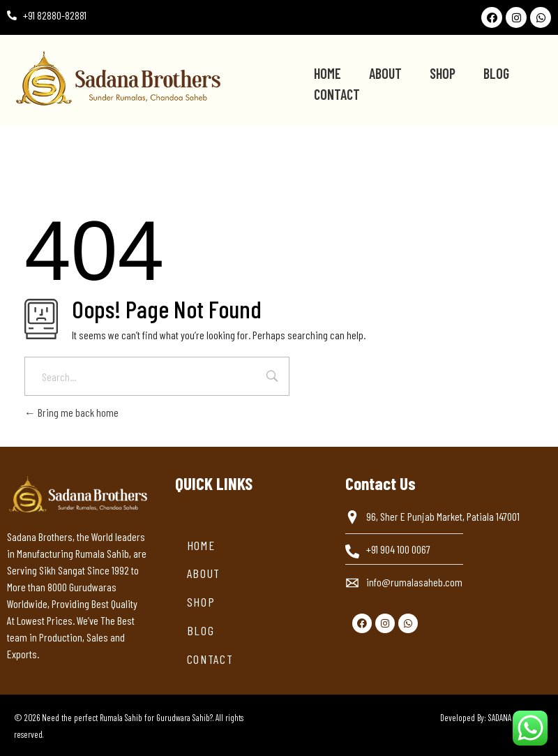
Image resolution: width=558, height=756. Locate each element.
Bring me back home (71, 412)
